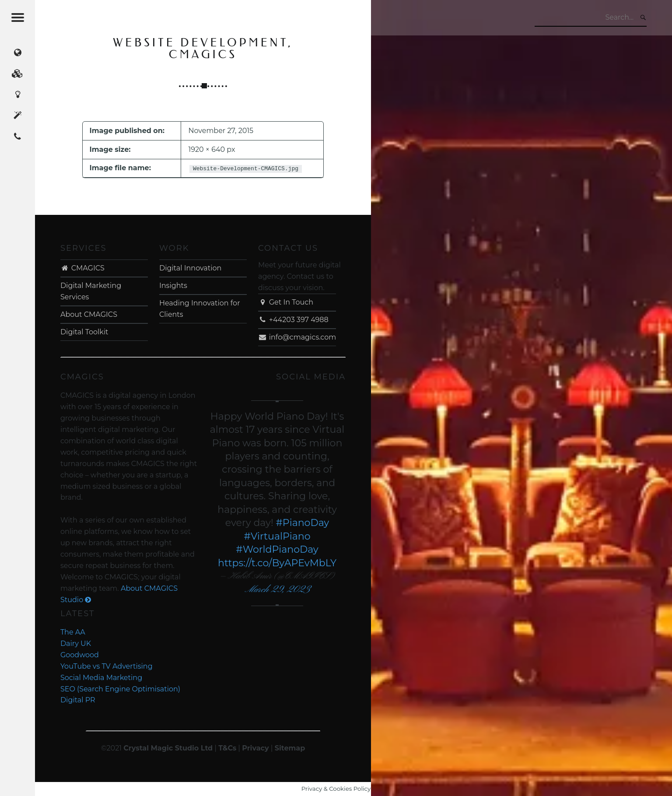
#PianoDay (302, 523)
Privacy (255, 748)
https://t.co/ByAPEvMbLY (277, 563)
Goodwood (80, 655)
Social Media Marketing (101, 678)
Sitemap (290, 748)
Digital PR (78, 700)
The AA (73, 632)
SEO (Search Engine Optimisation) (120, 689)
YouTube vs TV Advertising (107, 666)
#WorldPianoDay (277, 549)
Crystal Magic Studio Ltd (168, 748)
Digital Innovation (190, 268)
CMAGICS (82, 268)
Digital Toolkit (84, 332)
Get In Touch (286, 302)
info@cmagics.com (297, 337)
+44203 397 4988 (293, 320)
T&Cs (227, 748)
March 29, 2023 (277, 590)
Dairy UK (76, 643)
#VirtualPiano (277, 536)
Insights (173, 286)
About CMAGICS (89, 314)
